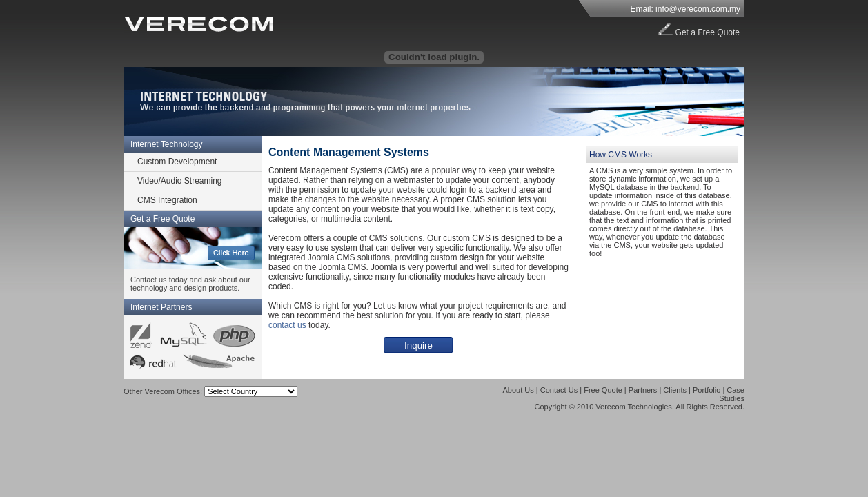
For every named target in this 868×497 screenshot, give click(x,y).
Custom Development (177, 162)
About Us (519, 390)
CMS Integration (167, 200)
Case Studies (732, 394)
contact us (287, 325)
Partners (643, 390)
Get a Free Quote (708, 32)
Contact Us (559, 390)
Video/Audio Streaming (180, 181)
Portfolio (707, 390)
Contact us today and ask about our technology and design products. (190, 284)
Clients (675, 390)
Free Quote (603, 390)
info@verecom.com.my (698, 9)
